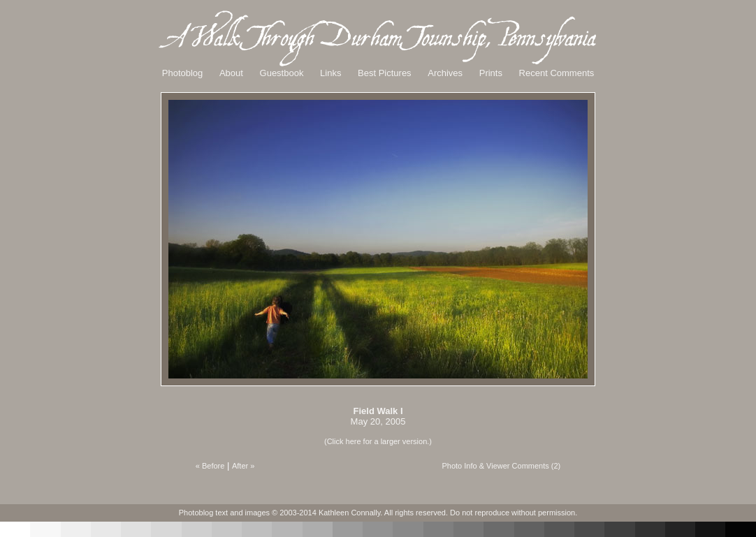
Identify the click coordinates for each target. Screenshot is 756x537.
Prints (491, 73)
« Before (210, 466)
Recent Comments (557, 73)
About (231, 73)
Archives (445, 73)
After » (243, 466)
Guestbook (282, 73)
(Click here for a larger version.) (378, 441)
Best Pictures (385, 73)
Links (330, 73)
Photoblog (183, 73)
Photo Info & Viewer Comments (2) (501, 466)
